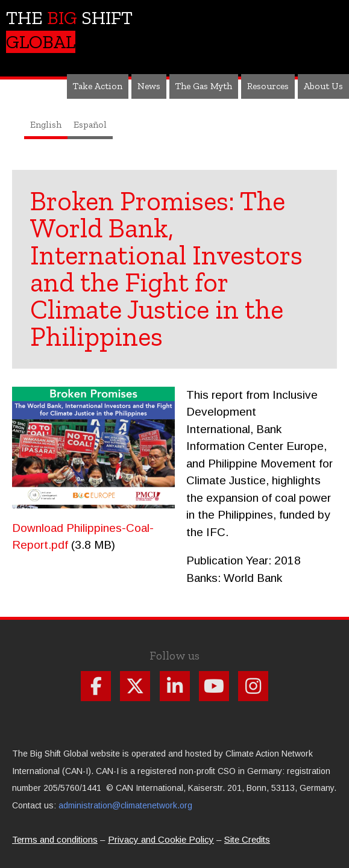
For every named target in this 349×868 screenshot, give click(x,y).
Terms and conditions (55, 839)
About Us (323, 86)
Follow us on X (135, 686)
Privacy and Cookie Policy (161, 839)
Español (90, 124)
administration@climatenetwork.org (125, 805)
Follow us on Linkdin (175, 686)
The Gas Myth (204, 86)
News (149, 86)
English (46, 124)
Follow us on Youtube (214, 686)
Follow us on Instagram (253, 686)
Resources (268, 86)
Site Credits (247, 839)
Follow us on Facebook (96, 686)
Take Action (98, 86)
